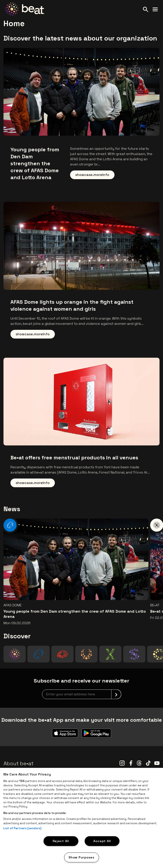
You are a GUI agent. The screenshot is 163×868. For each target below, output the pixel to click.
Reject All (61, 841)
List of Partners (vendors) (22, 828)
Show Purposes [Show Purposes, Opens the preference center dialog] (81, 857)
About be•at (18, 763)
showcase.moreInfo (92, 175)
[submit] (116, 694)
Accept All (102, 841)
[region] (81, 818)
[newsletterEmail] (82, 694)
